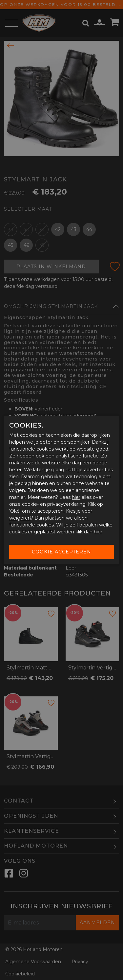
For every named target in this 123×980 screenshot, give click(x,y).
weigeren (20, 518)
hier (76, 497)
